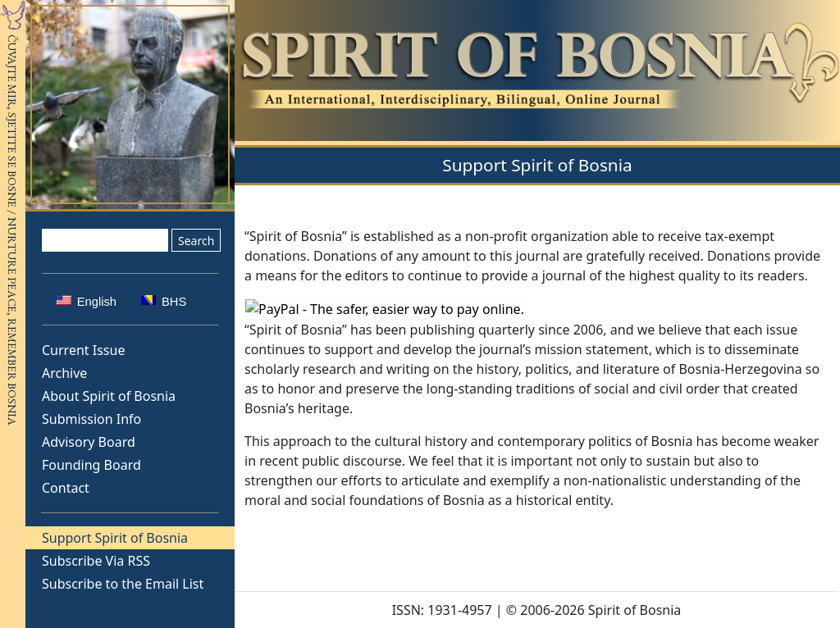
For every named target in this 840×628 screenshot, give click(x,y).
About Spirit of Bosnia (109, 396)
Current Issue (83, 350)
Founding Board (91, 465)
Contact (66, 488)
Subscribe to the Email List (123, 584)
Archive (64, 373)
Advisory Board (89, 442)
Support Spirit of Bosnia (115, 538)
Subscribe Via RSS (96, 561)
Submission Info (91, 419)
